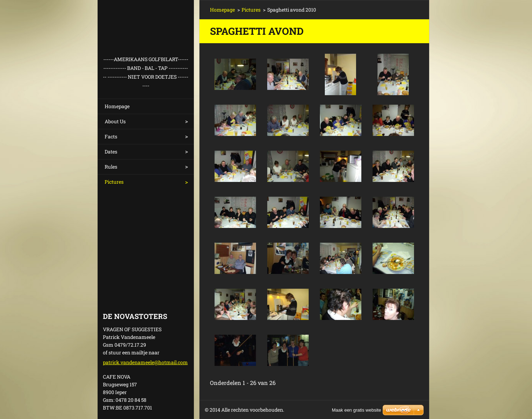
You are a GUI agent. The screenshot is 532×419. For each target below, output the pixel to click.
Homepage (117, 106)
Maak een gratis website (356, 410)
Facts (111, 136)
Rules (111, 167)
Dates (111, 152)
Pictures (114, 182)
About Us (115, 121)
